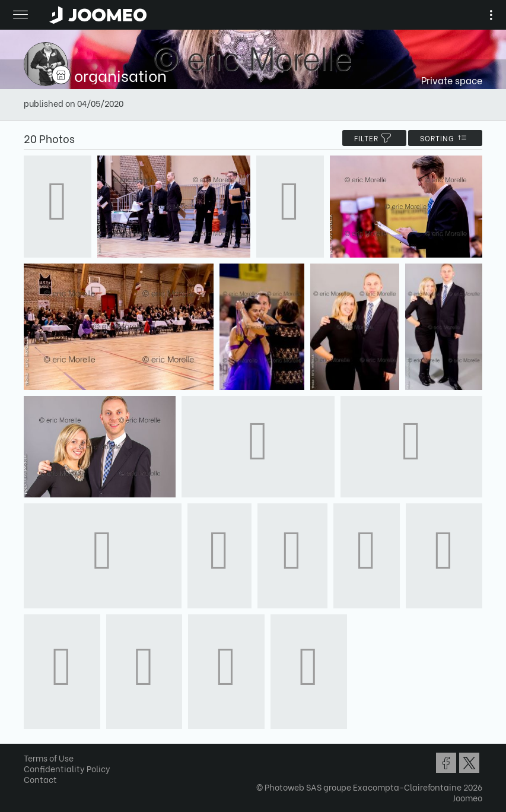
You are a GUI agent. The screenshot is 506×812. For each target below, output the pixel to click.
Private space (452, 80)
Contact (40, 779)
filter (374, 138)
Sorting (445, 138)
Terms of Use (49, 758)
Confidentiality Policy (67, 768)
